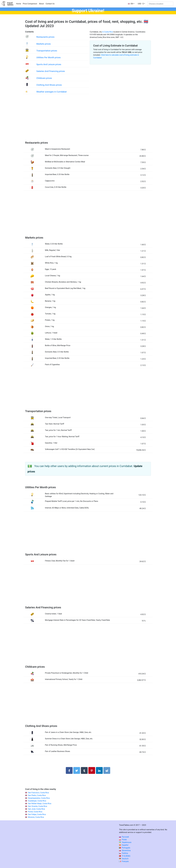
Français (124, 861)
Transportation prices (47, 51)
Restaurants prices (45, 37)
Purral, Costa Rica (35, 812)
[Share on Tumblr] (84, 770)
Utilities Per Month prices (48, 57)
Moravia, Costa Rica (36, 817)
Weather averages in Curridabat (51, 92)
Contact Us (50, 4)
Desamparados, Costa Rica (39, 798)
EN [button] (130, 4)
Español (124, 845)
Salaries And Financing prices (51, 71)
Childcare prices (44, 78)
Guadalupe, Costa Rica (37, 801)
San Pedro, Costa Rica (37, 795)
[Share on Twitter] (77, 770)
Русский (124, 837)
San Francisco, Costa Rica (38, 793)
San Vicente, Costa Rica (37, 806)
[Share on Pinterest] (92, 770)
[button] (141, 4)
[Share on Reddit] (107, 770)
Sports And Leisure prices (49, 64)
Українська (125, 842)
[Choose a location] (160, 4)
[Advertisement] (88, 120)
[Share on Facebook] (69, 770)
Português (125, 848)
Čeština (124, 853)
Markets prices (43, 44)
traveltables (10, 4)
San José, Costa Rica (36, 809)
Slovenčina (125, 850)
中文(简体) (125, 856)
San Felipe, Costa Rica (37, 814)
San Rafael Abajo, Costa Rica (40, 804)
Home (19, 4)
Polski (123, 840)
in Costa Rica (108, 32)
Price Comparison (30, 4)
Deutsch (124, 859)
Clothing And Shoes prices (49, 85)
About (41, 4)
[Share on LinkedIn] (99, 770)
